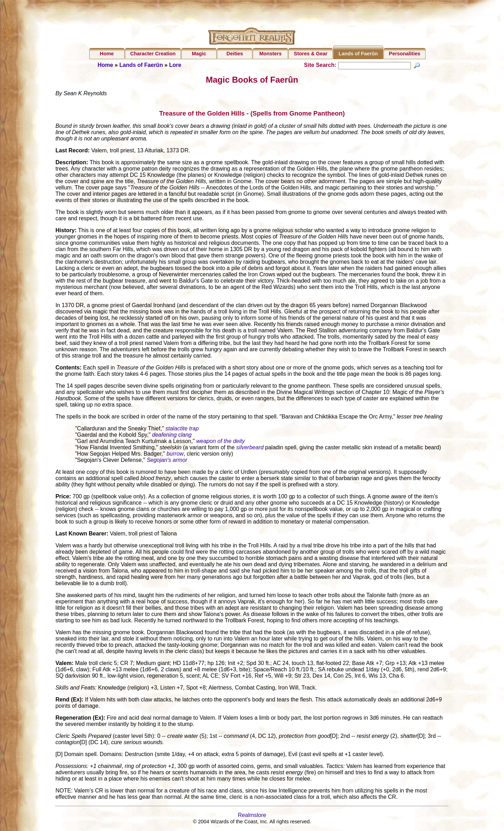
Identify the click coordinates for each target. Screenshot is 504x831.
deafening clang (172, 435)
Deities (235, 54)
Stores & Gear (311, 54)
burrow (175, 454)
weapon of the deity (221, 442)
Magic (199, 54)
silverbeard (250, 448)
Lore (175, 65)
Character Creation (153, 54)
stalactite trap (182, 429)
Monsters (271, 54)
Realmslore (252, 816)
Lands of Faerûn (358, 54)
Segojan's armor (167, 461)
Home (107, 54)
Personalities (405, 54)
